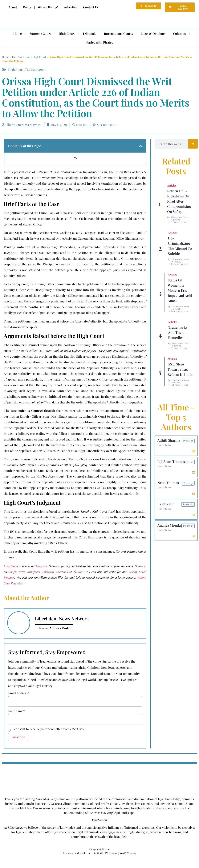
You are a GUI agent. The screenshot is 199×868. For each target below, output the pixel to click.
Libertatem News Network (180, 218)
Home (18, 34)
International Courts (118, 34)
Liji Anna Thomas (171, 462)
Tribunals (89, 34)
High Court (67, 34)
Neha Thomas (168, 484)
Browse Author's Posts (54, 628)
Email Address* (19, 693)
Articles (172, 185)
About (13, 7)
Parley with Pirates (100, 42)
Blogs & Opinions (153, 34)
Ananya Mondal (170, 527)
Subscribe (18, 737)
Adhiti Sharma (169, 440)
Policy (27, 7)
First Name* (16, 711)
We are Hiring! (48, 7)
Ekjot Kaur (166, 505)
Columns (179, 34)
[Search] (193, 144)
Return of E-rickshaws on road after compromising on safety (179, 201)
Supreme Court (40, 34)
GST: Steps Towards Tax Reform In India (180, 369)
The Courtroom (21, 57)
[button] (141, 146)
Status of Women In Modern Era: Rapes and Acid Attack (180, 290)
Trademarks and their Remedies (178, 332)
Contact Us (91, 7)
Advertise (71, 7)
